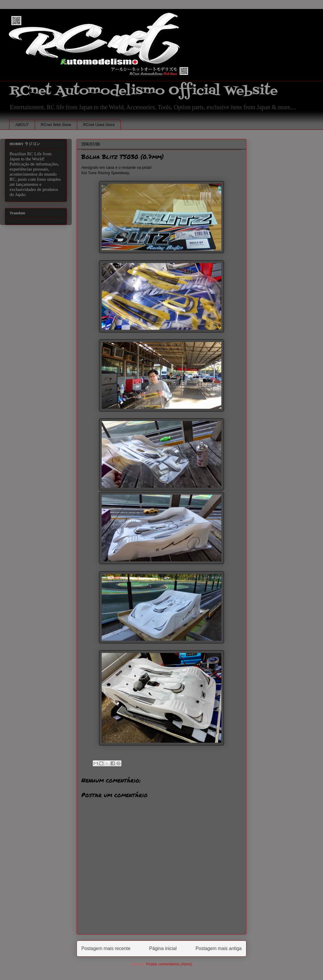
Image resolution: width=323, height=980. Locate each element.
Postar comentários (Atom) (169, 964)
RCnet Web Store (56, 125)
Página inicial (163, 948)
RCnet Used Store (99, 125)
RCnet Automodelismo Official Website (144, 91)
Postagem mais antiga (219, 948)
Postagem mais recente (106, 948)
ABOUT (22, 125)
